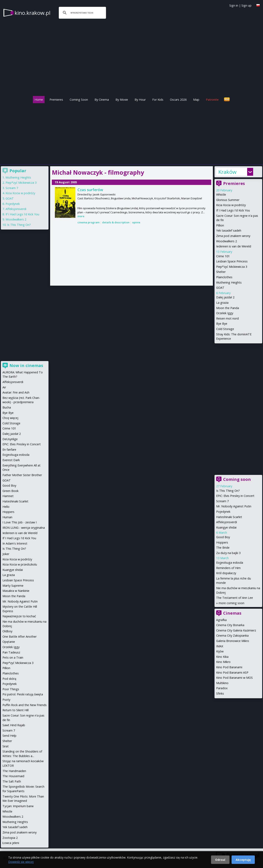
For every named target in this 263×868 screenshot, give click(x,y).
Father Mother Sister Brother (22, 475)
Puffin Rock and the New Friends (25, 705)
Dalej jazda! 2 (225, 297)
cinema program (88, 222)
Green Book (10, 491)
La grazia (222, 303)
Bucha (7, 407)
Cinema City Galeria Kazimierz (236, 630)
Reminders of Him (228, 568)
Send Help (9, 736)
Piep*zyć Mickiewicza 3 (232, 267)
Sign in (234, 5)
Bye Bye (222, 324)
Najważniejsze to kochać (19, 616)
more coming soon (231, 603)
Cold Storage (225, 329)
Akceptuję (243, 860)
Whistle (221, 194)
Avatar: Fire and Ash (16, 392)
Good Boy (223, 537)
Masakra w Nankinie (16, 591)
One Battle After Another (20, 637)
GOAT (220, 288)
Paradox (222, 688)
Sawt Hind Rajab (14, 725)
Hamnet (8, 496)
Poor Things (11, 689)
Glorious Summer (228, 200)
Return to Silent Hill (16, 710)
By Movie (122, 100)
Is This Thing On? (228, 491)
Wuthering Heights (229, 282)
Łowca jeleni (11, 843)
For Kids (158, 100)
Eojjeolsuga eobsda (230, 563)
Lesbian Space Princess (232, 261)
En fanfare (9, 450)
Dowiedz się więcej (21, 862)
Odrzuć (220, 860)
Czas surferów (90, 190)
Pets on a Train (13, 657)
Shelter (221, 272)
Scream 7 (222, 501)
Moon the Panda (228, 308)
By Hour (140, 100)
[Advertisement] (131, 133)
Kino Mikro (223, 662)
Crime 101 (223, 256)
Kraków (227, 172)
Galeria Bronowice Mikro (233, 641)
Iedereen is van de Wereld (234, 246)
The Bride (223, 548)
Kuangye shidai (226, 527)
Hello (6, 507)
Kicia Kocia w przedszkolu (20, 564)
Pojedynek (223, 512)
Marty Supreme (13, 586)
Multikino (222, 683)
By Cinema (102, 100)
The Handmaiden (14, 771)
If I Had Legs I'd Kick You (233, 210)
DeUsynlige (10, 439)
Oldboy (7, 631)
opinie (136, 222)
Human (7, 517)
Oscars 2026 (178, 100)
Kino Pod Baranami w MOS (234, 678)
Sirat (6, 746)
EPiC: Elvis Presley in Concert (235, 496)
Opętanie (9, 642)
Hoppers (222, 542)
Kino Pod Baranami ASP (232, 672)
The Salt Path (12, 781)
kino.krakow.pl (32, 13)
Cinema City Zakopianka (232, 635)
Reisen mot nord (227, 318)
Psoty (6, 700)
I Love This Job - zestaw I (20, 522)
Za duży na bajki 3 (228, 553)
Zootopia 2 (10, 838)
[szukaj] (82, 13)
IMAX (220, 646)
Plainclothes (224, 277)
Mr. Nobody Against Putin (234, 506)
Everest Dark (11, 460)
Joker (6, 554)
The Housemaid (13, 776)
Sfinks (220, 693)
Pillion (220, 225)
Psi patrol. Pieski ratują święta (23, 694)
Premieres (56, 100)
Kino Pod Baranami (229, 667)
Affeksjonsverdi (227, 522)
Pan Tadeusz (11, 652)
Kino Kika (222, 657)
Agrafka (221, 620)
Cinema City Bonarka (230, 625)
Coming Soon (79, 100)
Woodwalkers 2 (227, 241)
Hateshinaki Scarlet (229, 517)
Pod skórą (9, 679)
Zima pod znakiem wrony (233, 236)
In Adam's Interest (15, 543)
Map (196, 100)
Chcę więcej (10, 418)
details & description (116, 222)
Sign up (246, 5)
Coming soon (237, 479)
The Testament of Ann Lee (235, 598)
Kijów (220, 651)
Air (4, 387)
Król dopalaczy (226, 573)
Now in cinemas (26, 365)
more (81, 216)
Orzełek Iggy (225, 313)
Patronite (212, 100)
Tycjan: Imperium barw (18, 806)
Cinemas (232, 613)
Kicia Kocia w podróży (231, 205)
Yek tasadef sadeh (229, 230)
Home (39, 100)
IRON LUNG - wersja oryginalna (24, 528)
